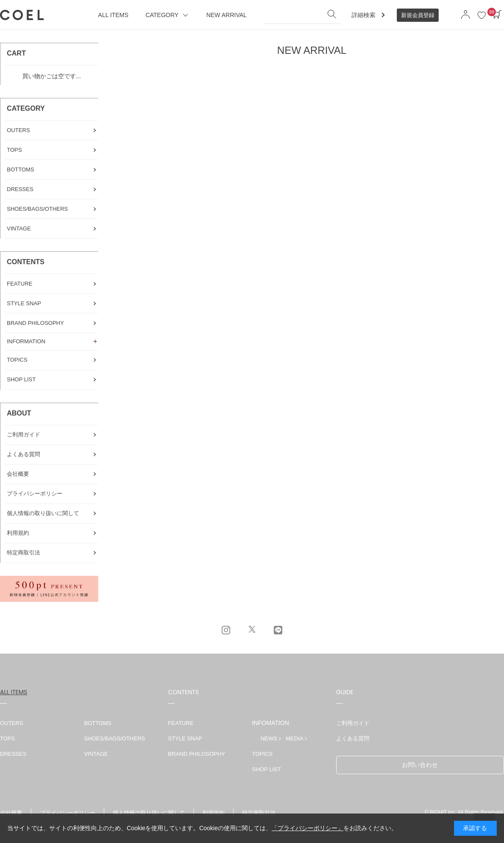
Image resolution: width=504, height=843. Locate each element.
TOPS (7, 738)
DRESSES (13, 754)
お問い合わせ (420, 765)
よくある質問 (353, 738)
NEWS (269, 738)
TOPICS (262, 754)
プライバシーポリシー (67, 813)
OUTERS (12, 723)
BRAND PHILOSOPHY (196, 754)
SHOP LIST (267, 769)
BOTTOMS (98, 723)
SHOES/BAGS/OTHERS (115, 738)
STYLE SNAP (185, 738)
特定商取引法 (259, 813)
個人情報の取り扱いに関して (149, 813)
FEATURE (181, 723)
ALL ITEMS (14, 692)
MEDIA (294, 738)
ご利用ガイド (353, 723)
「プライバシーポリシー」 (308, 828)
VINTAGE (96, 754)
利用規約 (214, 813)
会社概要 (11, 813)
